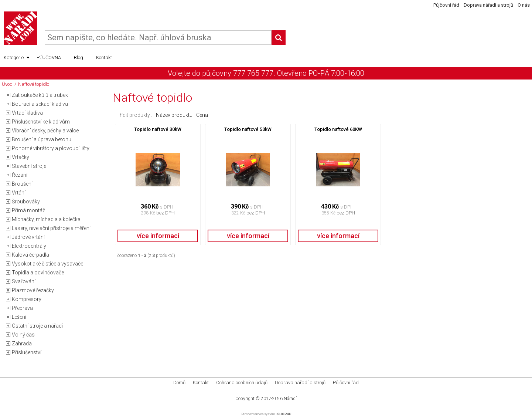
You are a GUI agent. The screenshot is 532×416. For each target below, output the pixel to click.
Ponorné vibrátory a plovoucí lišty (51, 148)
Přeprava (22, 308)
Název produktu (174, 115)
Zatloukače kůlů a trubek (40, 95)
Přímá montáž (28, 210)
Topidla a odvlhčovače (38, 273)
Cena (202, 115)
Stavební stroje (29, 166)
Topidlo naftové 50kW (248, 129)
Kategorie (16, 58)
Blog (79, 58)
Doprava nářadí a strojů (488, 5)
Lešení (19, 317)
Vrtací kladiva (27, 113)
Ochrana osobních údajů (242, 383)
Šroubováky (26, 202)
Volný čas (23, 335)
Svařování (24, 281)
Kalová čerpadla (30, 255)
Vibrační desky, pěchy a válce (45, 131)
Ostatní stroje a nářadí (37, 326)
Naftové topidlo (34, 84)
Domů (179, 383)
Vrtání (19, 193)
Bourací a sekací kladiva (40, 104)
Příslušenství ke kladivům (41, 122)
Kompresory (27, 299)
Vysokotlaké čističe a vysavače (47, 264)
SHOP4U (284, 414)
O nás (524, 5)
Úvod (7, 84)
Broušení (22, 184)
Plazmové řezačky (33, 290)
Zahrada (22, 344)
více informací (158, 236)
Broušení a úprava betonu (42, 139)
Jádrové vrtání (28, 237)
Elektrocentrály (29, 246)
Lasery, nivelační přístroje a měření (51, 228)
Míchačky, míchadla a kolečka (46, 219)
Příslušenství (27, 352)
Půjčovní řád (446, 5)
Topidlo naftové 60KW (338, 129)
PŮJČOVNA (49, 58)
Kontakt (104, 58)
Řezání (20, 175)
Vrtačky (21, 157)
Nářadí (290, 399)
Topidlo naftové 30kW (158, 129)
